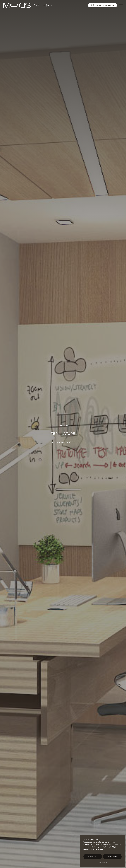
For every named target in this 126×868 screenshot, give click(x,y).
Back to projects (43, 5)
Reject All (112, 857)
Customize (103, 863)
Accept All (93, 857)
